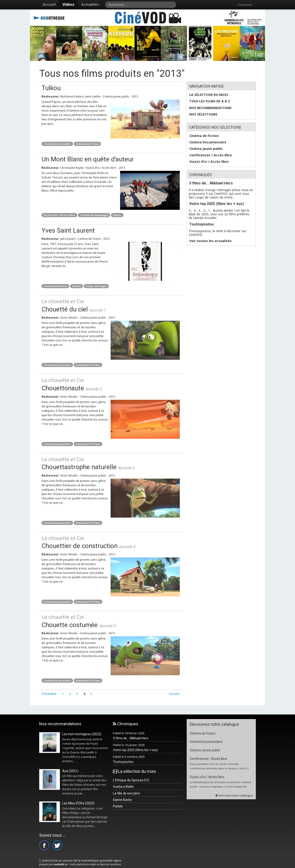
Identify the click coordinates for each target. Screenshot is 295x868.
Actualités (90, 4)
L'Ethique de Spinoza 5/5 (131, 780)
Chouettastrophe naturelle (111, 463)
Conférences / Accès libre (211, 155)
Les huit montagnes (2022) (82, 734)
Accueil (49, 4)
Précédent (49, 694)
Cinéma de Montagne (94, 215)
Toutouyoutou (201, 224)
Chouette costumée (111, 621)
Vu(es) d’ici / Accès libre (59, 215)
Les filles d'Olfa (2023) (78, 803)
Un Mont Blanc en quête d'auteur (88, 159)
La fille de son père (126, 793)
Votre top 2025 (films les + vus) (217, 204)
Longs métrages (96, 286)
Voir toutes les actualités (210, 241)
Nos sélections (203, 114)
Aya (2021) (70, 771)
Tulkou (51, 88)
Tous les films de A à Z (210, 101)
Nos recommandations (210, 108)
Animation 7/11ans (88, 365)
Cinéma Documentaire (208, 142)
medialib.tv (61, 864)
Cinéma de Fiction (55, 286)
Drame (77, 286)
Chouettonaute (111, 384)
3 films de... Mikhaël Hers (211, 183)
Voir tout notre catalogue (234, 795)
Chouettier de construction (111, 542)
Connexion (245, 5)
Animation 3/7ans (87, 144)
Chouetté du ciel (111, 305)
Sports (117, 215)
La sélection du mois (209, 95)
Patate (118, 806)
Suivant (174, 694)
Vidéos (68, 4)
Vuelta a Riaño (123, 787)
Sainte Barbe (122, 800)
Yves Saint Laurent (68, 230)
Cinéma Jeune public (57, 144)
